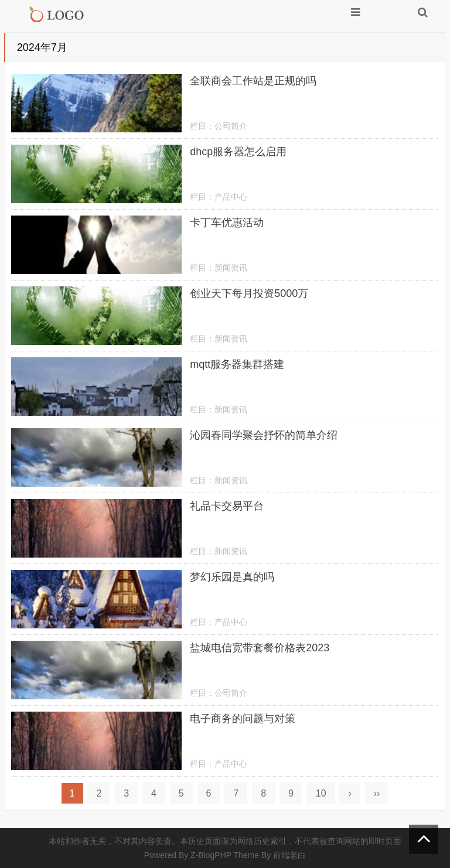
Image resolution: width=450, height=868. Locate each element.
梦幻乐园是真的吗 (232, 577)
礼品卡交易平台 (227, 506)
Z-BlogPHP (211, 855)
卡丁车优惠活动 (227, 223)
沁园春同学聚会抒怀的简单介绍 (264, 435)
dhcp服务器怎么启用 (238, 152)
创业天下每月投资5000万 (249, 293)
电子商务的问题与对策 (243, 719)
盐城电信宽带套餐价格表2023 (260, 648)
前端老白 (289, 855)
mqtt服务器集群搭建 (237, 364)
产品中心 (231, 197)
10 (321, 793)
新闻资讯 (231, 268)
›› (377, 793)
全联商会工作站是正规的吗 (253, 81)
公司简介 (231, 126)
